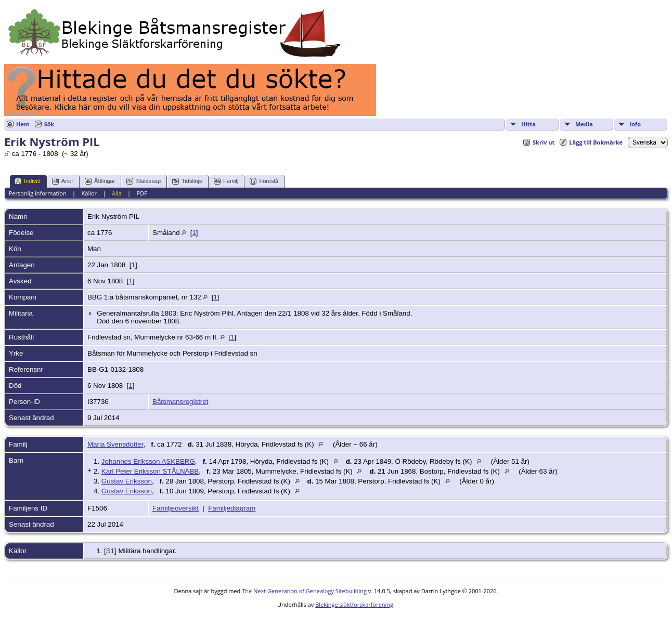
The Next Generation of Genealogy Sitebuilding (304, 591)
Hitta (528, 124)
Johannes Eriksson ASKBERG (148, 461)
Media (584, 124)
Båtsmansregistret (180, 402)
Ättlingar (100, 181)
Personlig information (38, 193)
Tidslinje (187, 181)
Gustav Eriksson (127, 481)
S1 (110, 551)
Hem (23, 124)
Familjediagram (232, 508)
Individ (28, 181)
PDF (142, 193)
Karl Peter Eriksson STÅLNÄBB (150, 471)
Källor (89, 193)
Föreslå (264, 181)
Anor (63, 181)
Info (635, 124)
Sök (49, 124)
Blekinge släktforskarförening (354, 604)
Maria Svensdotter (115, 444)
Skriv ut (544, 142)
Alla (117, 193)
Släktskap (144, 181)
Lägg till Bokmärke (596, 142)
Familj (226, 181)
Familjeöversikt (176, 508)
